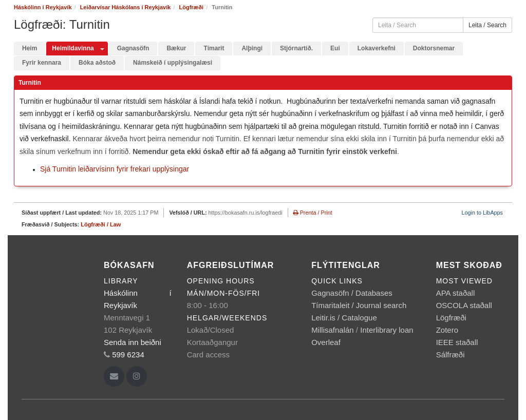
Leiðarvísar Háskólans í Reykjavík (126, 7)
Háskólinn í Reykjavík (43, 7)
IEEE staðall (457, 342)
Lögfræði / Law (101, 224)
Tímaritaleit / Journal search (359, 305)
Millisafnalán (333, 330)
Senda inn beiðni (133, 342)
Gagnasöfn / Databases (352, 293)
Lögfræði (191, 7)
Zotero (447, 330)
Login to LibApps (482, 213)
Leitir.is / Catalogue (344, 318)
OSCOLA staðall (464, 305)
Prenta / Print (313, 213)
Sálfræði (450, 355)
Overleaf (326, 342)
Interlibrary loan (387, 330)
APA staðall (456, 293)
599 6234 (128, 355)
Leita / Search (487, 25)
